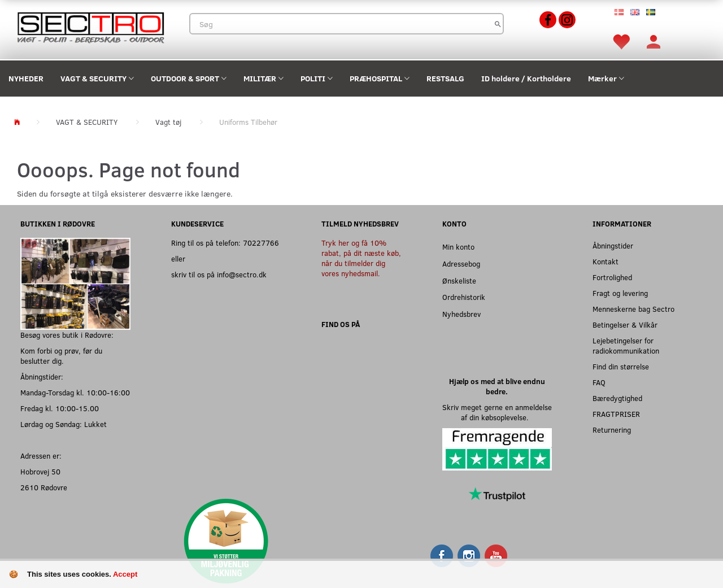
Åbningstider (613, 245)
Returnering (612, 430)
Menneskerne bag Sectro (633, 309)
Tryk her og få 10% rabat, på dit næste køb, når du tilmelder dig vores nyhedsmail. (361, 258)
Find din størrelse (621, 366)
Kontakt (606, 261)
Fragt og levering (620, 293)
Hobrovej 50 (40, 471)
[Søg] (498, 24)
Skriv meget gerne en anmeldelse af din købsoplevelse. (497, 412)
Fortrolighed (612, 277)
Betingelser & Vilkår (625, 325)
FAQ (599, 382)
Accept (125, 574)
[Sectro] (90, 26)
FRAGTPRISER (616, 414)
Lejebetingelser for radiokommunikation (626, 345)
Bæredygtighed (617, 398)
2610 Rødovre (44, 487)
